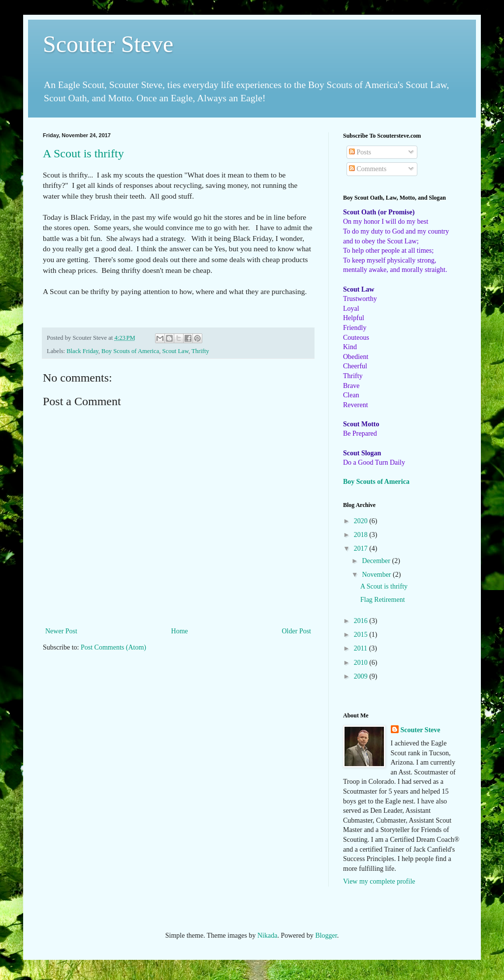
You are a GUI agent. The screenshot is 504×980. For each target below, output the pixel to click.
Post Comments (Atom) (113, 647)
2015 (362, 635)
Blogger (326, 935)
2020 (362, 521)
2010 (362, 663)
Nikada (267, 935)
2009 (362, 676)
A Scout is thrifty (83, 153)
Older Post (297, 631)
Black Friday (82, 351)
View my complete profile (379, 881)
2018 (362, 535)
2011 (362, 648)
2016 (362, 621)
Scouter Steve (108, 44)
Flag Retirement (383, 600)
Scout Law (175, 351)
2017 (362, 549)
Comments (368, 169)
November (377, 575)
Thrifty (200, 351)
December (377, 561)
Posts (360, 152)
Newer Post (61, 631)
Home (180, 631)
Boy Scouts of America (130, 351)
